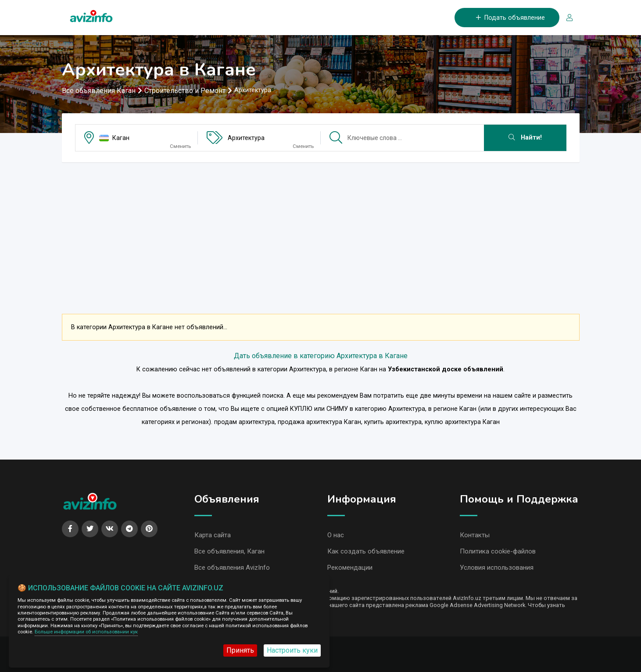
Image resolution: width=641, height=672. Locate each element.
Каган (121, 138)
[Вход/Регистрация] (566, 18)
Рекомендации (350, 568)
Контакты (475, 535)
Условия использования (497, 568)
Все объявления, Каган (229, 551)
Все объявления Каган (99, 91)
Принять (240, 650)
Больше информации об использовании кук (86, 632)
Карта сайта (213, 535)
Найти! (525, 138)
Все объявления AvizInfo (232, 568)
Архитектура (246, 138)
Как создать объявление (366, 551)
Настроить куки (292, 650)
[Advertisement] (321, 231)
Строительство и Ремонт (185, 91)
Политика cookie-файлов (498, 551)
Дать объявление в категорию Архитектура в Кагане (321, 356)
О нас (336, 535)
